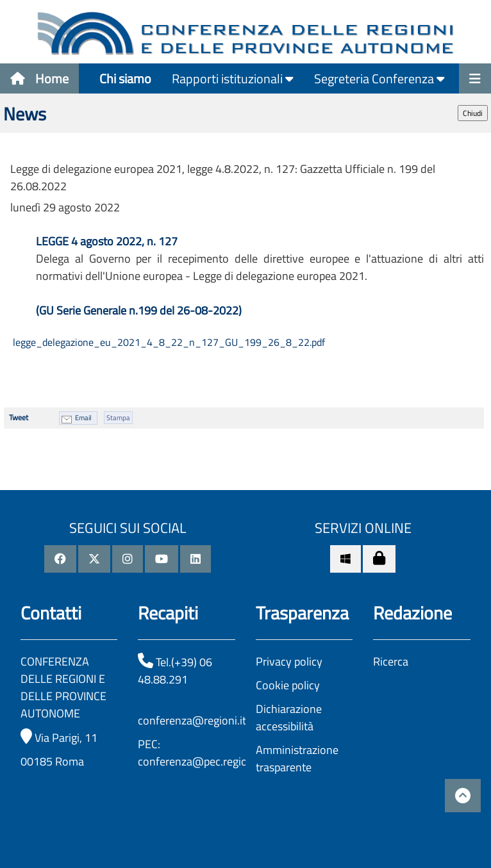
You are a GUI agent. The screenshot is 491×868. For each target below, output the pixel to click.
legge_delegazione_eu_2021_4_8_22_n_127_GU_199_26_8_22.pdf (168, 342)
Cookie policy (288, 685)
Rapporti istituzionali (233, 78)
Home (39, 78)
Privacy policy (289, 661)
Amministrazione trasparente (297, 758)
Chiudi (473, 113)
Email (83, 418)
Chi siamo (125, 78)
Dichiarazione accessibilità (289, 717)
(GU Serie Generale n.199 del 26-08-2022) (139, 310)
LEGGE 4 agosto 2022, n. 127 (108, 241)
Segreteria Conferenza (379, 78)
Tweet (19, 417)
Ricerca (391, 661)
